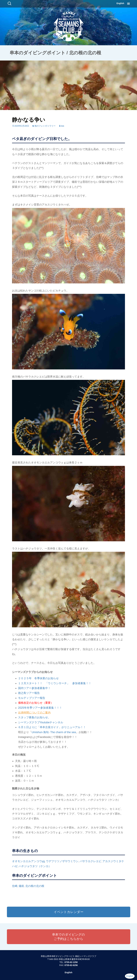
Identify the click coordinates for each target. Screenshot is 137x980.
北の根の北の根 (35, 886)
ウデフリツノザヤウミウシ (62, 861)
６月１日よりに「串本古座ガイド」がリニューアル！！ (52, 727)
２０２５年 (25, 678)
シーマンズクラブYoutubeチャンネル (41, 722)
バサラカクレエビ (90, 861)
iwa (63, 126)
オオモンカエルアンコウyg (28, 861)
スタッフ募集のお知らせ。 (34, 717)
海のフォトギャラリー (45, 126)
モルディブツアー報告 (32, 698)
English (120, 3)
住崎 (15, 886)
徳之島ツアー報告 (29, 693)
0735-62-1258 (71, 962)
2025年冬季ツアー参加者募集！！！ (40, 708)
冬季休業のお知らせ (45, 678)
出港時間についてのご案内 (34, 713)
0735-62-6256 (71, 965)
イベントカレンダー (69, 912)
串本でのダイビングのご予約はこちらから (68, 937)
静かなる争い (29, 120)
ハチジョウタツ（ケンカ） (35, 866)
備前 (21, 886)
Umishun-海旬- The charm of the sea (54, 732)
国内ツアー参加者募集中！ (34, 688)
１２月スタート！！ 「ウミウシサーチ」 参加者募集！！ (55, 683)
